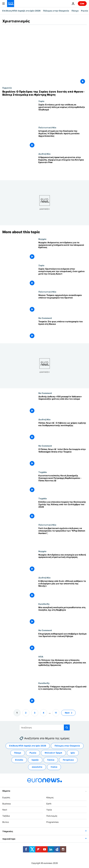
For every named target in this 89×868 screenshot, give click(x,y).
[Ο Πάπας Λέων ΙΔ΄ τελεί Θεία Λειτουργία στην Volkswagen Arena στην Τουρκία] (63, 458)
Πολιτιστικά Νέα (47, 127)
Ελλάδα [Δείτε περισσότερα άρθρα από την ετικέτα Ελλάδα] (19, 760)
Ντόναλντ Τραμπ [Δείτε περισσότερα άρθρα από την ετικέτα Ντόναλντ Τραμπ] (53, 753)
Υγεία (49, 810)
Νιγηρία (42, 239)
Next (5, 810)
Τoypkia (43, 472)
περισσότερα (9, 839)
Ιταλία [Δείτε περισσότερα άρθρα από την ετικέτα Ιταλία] (54, 767)
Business (7, 804)
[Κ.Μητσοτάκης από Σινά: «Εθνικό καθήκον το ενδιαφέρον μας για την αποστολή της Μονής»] (63, 589)
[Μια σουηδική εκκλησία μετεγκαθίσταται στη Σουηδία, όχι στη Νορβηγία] (63, 616)
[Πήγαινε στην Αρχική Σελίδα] (11, 4)
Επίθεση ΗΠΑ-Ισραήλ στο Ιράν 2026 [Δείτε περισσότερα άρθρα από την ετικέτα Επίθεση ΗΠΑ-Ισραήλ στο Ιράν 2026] (28, 746)
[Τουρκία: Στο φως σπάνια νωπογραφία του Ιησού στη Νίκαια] (63, 330)
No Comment (45, 318)
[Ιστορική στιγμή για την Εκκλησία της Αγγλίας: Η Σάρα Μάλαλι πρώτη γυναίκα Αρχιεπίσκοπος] (63, 139)
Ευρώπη (6, 797)
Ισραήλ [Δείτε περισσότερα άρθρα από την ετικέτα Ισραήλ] (35, 760)
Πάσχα (75, 11)
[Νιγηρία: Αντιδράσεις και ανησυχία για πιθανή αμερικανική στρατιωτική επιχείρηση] (63, 563)
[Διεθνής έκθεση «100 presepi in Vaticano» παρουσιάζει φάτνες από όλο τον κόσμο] (63, 405)
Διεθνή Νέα (44, 154)
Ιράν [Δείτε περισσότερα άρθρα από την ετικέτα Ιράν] (73, 753)
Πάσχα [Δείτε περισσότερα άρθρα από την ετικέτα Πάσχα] (18, 753)
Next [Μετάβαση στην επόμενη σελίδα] (67, 713)
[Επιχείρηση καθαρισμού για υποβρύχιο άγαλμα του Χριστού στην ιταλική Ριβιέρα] (63, 642)
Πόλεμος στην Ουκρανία (56, 11)
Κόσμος (50, 797)
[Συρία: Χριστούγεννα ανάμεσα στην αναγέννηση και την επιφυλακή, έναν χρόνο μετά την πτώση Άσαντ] (63, 277)
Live (82, 3)
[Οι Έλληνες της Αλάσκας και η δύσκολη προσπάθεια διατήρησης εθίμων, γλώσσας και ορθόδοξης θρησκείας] (63, 669)
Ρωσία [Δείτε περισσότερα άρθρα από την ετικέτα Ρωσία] (33, 753)
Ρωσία (85, 11)
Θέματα (6, 791)
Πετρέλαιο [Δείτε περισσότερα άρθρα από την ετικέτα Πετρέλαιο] (68, 760)
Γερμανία (7, 88)
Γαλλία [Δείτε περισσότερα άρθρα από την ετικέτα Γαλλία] (51, 760)
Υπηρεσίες (8, 831)
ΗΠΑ (41, 657)
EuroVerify (44, 604)
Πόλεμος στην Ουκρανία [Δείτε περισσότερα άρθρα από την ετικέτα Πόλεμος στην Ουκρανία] (67, 746)
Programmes (52, 822)
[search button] (67, 727)
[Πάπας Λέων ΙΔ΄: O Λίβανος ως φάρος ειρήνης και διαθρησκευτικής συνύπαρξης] (63, 431)
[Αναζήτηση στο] (44, 727)
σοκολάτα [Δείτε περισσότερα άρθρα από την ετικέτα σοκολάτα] (37, 767)
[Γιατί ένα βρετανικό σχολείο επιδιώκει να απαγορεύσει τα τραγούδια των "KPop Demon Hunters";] (63, 537)
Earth (49, 804)
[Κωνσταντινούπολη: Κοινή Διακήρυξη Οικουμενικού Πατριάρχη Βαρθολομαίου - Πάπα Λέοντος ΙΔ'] (63, 484)
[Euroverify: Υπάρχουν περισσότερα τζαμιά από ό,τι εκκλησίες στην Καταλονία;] (63, 695)
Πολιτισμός (52, 816)
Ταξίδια (6, 816)
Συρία (41, 101)
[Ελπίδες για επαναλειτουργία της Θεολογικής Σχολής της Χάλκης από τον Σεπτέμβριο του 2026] (63, 510)
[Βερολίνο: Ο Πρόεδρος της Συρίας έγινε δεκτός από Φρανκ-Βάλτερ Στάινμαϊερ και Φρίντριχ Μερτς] (44, 93)
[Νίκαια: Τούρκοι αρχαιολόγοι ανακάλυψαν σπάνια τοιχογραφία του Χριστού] (63, 304)
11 (56, 713)
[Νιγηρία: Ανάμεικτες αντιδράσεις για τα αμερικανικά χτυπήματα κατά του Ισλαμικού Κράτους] (63, 251)
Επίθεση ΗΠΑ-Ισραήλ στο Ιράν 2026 (21, 11)
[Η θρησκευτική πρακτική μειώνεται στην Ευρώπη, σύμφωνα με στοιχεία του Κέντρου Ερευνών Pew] (63, 166)
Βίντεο (6, 822)
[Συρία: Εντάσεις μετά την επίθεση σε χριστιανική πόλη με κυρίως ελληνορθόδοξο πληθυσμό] (63, 113)
